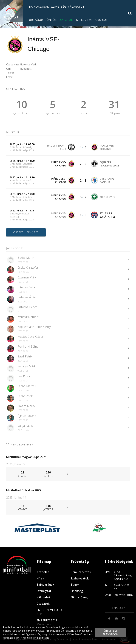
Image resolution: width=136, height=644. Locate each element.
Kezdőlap (43, 572)
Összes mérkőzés (26, 232)
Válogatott (77, 7)
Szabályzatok (80, 578)
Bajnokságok (39, 7)
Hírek (40, 578)
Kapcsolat (119, 608)
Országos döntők (43, 20)
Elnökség (77, 591)
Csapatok (66, 20)
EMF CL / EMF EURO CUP (91, 20)
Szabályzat (44, 591)
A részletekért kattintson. (35, 638)
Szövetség (58, 7)
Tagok (75, 585)
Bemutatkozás (81, 572)
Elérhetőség (79, 597)
